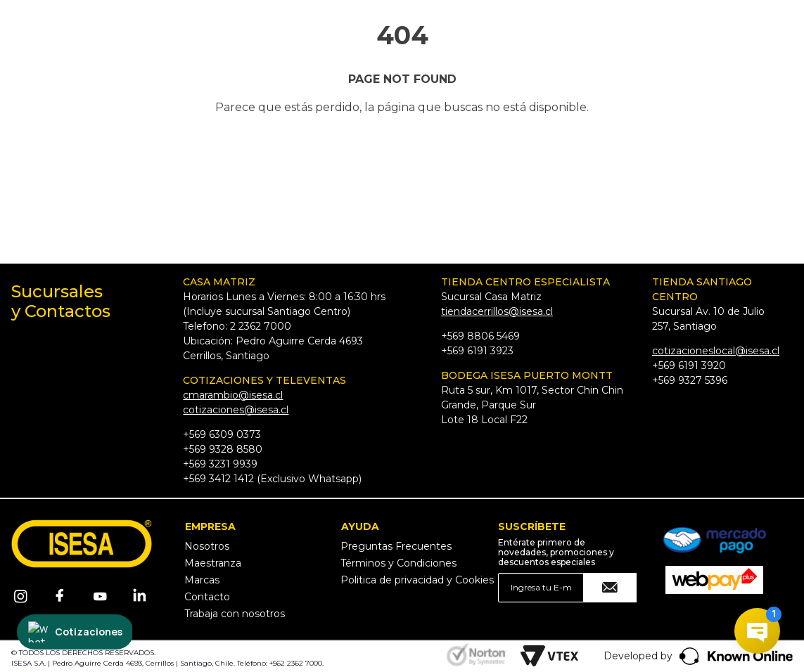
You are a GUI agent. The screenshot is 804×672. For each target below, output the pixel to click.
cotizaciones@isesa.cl (236, 410)
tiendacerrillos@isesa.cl (497, 311)
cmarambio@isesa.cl (233, 395)
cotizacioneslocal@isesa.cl (716, 351)
